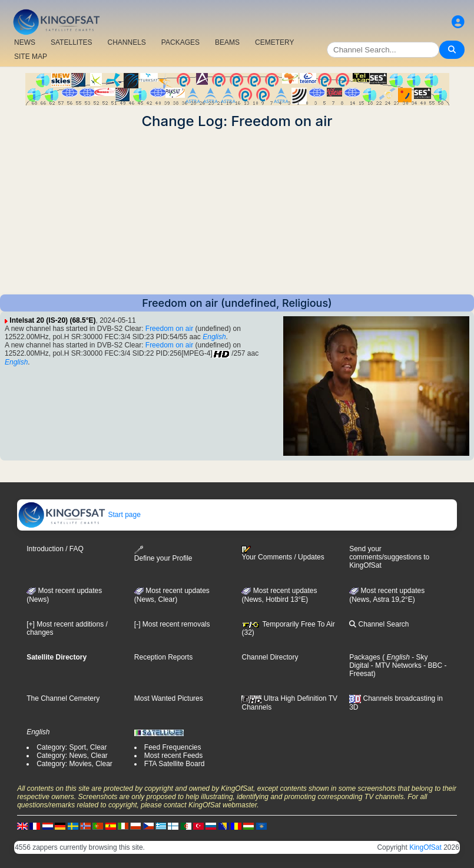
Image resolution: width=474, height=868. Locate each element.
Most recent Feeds (173, 756)
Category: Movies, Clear (74, 764)
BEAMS (227, 42)
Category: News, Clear (72, 756)
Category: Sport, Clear (72, 747)
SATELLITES (71, 42)
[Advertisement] (237, 212)
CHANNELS (126, 42)
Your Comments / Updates (283, 554)
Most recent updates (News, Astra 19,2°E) (387, 595)
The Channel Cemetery (63, 698)
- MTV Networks (395, 665)
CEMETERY (274, 42)
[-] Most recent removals (172, 624)
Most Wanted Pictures (169, 698)
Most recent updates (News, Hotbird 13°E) (279, 595)
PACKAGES (180, 42)
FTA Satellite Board (175, 764)
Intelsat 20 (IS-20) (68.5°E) (52, 320)
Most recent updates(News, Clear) (172, 595)
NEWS (25, 42)
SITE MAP (31, 57)
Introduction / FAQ (55, 549)
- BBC (432, 665)
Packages (365, 657)
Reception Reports (163, 657)
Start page (79, 515)
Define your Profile (163, 554)
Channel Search (379, 624)
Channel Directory (270, 657)
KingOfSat (425, 847)
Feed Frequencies (173, 747)
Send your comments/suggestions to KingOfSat (389, 557)
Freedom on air (169, 329)
